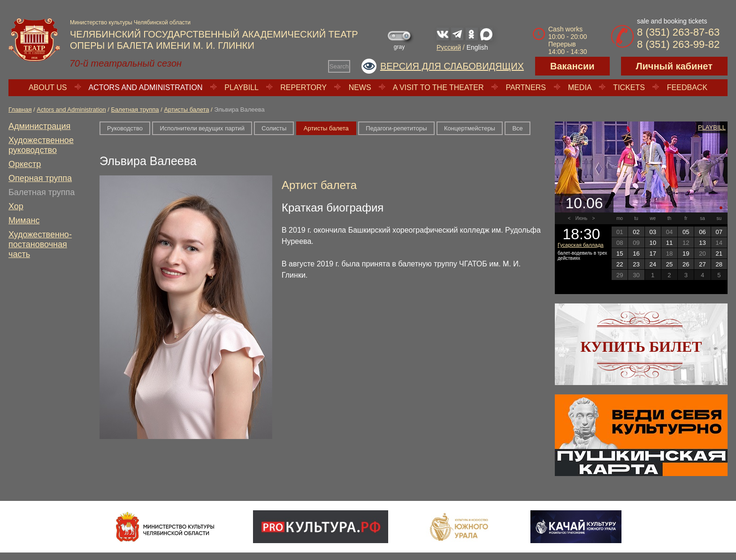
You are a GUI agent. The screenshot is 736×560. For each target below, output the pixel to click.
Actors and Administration (145, 87)
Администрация (39, 126)
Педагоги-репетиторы (396, 128)
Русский (449, 47)
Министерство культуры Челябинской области (130, 23)
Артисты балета (186, 110)
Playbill (241, 87)
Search (339, 66)
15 (620, 254)
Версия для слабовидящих (452, 66)
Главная (20, 110)
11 (669, 243)
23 (636, 264)
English (477, 47)
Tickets (629, 87)
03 (652, 232)
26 (686, 264)
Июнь (581, 218)
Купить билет (641, 347)
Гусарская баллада (581, 245)
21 (719, 254)
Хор (16, 206)
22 (620, 264)
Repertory (303, 87)
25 (669, 264)
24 (652, 264)
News (360, 87)
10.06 (584, 203)
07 (719, 232)
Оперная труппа (40, 178)
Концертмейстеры (470, 128)
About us (48, 87)
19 (686, 254)
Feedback (687, 87)
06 (702, 232)
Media (580, 87)
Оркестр (25, 164)
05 (686, 232)
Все (517, 128)
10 (652, 243)
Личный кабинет (674, 66)
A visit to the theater (438, 87)
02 (636, 232)
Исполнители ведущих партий (202, 128)
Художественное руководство (41, 145)
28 (719, 264)
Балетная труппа (135, 110)
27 (702, 264)
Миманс (24, 220)
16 (636, 254)
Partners (526, 87)
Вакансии (572, 66)
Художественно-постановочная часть (40, 244)
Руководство (125, 128)
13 (702, 243)
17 (652, 254)
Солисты (274, 128)
